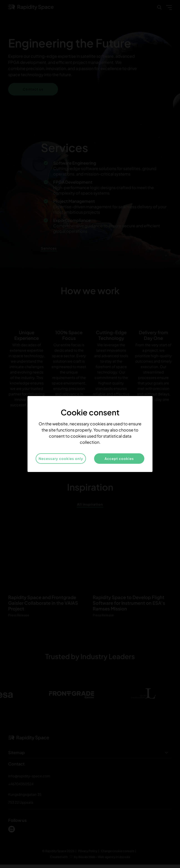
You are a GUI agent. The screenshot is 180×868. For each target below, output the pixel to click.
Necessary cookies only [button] (61, 458)
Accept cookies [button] (119, 458)
